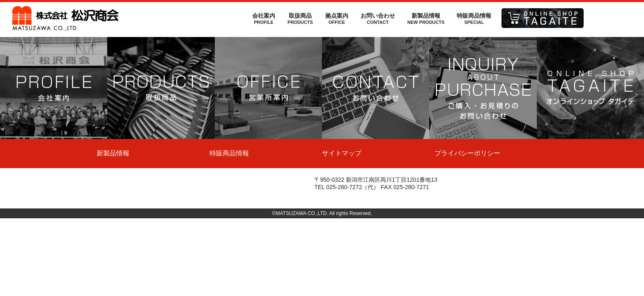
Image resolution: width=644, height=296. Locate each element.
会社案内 (264, 18)
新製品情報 (426, 18)
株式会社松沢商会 (76, 18)
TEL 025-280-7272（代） (347, 187)
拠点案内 (337, 18)
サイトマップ (342, 153)
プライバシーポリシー (467, 153)
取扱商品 (300, 18)
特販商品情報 (474, 18)
